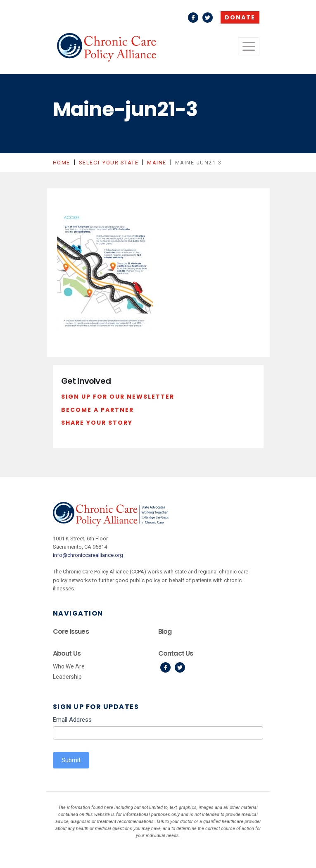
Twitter (208, 18)
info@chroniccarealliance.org (88, 555)
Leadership (67, 677)
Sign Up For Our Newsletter (118, 397)
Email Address (72, 720)
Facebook (193, 18)
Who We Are (69, 666)
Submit (71, 760)
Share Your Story (97, 423)
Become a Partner (97, 410)
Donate (240, 17)
